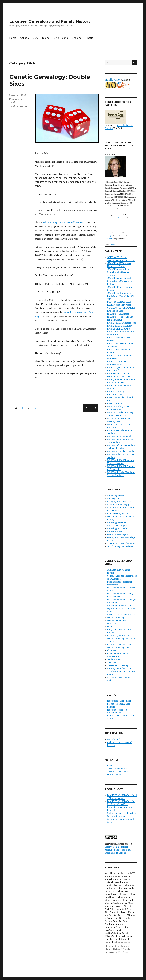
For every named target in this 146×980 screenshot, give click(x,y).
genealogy (19, 99)
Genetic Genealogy (116, 618)
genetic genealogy (18, 106)
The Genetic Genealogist (119, 665)
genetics (13, 102)
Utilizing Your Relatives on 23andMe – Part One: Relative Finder (121, 671)
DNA (11, 99)
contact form (120, 218)
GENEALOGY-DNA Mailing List (121, 615)
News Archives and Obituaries (121, 543)
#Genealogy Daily (116, 496)
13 (36, 408)
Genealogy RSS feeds (117, 529)
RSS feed (108, 239)
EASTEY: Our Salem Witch (119, 305)
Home (13, 38)
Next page (95, 411)
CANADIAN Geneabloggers (120, 505)
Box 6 (110, 766)
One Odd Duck (114, 739)
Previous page (87, 411)
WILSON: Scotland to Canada (121, 451)
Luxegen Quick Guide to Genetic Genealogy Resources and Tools (121, 639)
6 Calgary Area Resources (119, 502)
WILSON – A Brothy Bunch (119, 436)
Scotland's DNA (114, 660)
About (89, 38)
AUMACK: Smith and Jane (119, 293)
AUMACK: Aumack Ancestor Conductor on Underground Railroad (120, 281)
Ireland (46, 38)
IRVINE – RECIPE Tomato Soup (122, 323)
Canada (24, 38)
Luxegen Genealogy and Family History (50, 21)
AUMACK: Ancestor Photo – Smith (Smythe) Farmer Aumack (120, 272)
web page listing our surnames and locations (63, 222)
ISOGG (110, 627)
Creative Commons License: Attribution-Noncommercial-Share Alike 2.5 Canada (118, 850)
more (113, 245)
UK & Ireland (61, 38)
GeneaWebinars (115, 532)
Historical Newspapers (118, 535)
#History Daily (114, 499)
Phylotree (112, 651)
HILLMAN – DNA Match (118, 314)
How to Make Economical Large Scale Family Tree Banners (119, 704)
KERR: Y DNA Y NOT (116, 404)
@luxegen (109, 236)
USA (35, 38)
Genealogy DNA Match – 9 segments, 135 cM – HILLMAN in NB (121, 609)
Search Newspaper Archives (120, 546)
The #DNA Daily (114, 663)
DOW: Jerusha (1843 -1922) (119, 302)
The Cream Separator (117, 769)
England (77, 38)
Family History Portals (118, 514)
